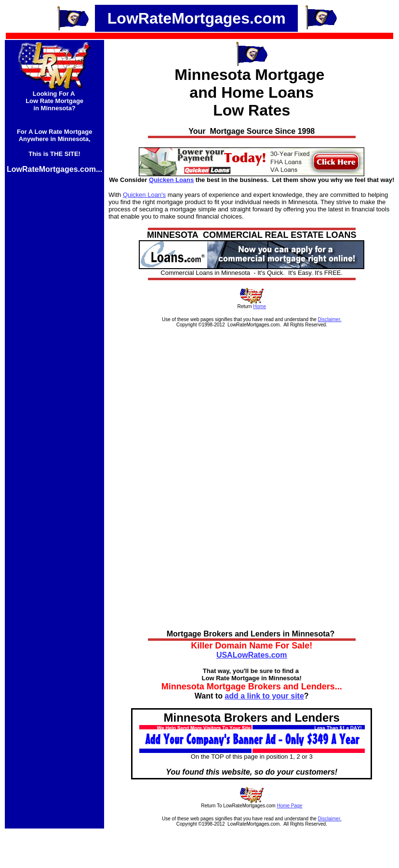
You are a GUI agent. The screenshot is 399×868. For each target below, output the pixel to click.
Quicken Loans (171, 180)
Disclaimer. (330, 319)
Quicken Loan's (144, 195)
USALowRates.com (252, 655)
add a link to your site (264, 696)
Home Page (289, 806)
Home (259, 306)
